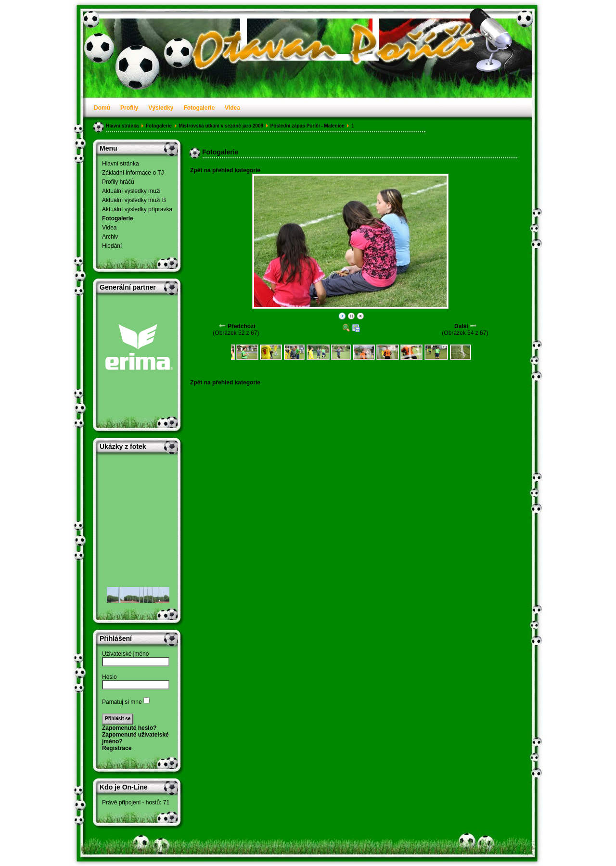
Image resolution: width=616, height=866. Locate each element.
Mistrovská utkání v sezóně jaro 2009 (221, 126)
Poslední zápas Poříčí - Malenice (308, 126)
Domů (102, 108)
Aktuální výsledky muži (131, 191)
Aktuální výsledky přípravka (137, 209)
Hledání (112, 246)
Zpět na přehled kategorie (225, 170)
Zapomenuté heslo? (129, 728)
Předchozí (241, 326)
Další (461, 326)
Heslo (109, 677)
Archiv (110, 237)
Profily (129, 108)
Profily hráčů (118, 182)
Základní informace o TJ (133, 173)
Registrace (117, 748)
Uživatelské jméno (125, 654)
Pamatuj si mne (122, 702)
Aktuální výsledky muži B (134, 200)
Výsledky (161, 108)
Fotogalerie (199, 108)
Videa (232, 108)
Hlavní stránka (122, 126)
